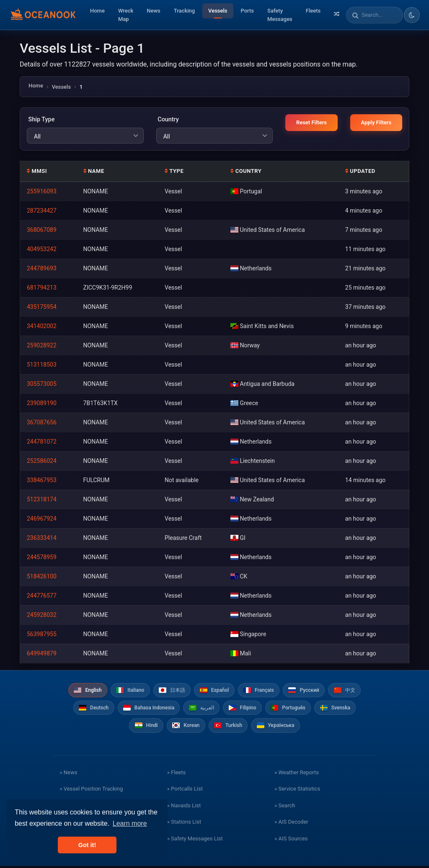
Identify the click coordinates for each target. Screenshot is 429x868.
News (154, 11)
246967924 (42, 519)
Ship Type (41, 119)
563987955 (42, 634)
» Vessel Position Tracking (91, 791)
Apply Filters (376, 122)
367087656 (42, 422)
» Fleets (176, 774)
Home (97, 11)
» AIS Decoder (291, 824)
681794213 (42, 288)
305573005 (42, 384)
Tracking (184, 11)
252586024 (42, 461)
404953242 (42, 249)
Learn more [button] (130, 823)
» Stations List (184, 824)
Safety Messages (280, 15)
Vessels (218, 11)
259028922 (42, 345)
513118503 (42, 365)
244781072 (42, 442)
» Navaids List (184, 808)
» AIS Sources (291, 841)
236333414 (42, 538)
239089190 (42, 403)
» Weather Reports (297, 774)
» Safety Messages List (195, 841)
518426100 (42, 576)
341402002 (42, 326)
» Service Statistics (297, 791)
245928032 (42, 615)
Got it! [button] (87, 845)
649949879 (42, 653)
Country (168, 119)
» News (68, 774)
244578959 (42, 557)
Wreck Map (126, 15)
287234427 (42, 211)
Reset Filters (311, 122)
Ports (248, 11)
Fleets (313, 11)
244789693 (42, 268)
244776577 (42, 596)
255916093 (42, 191)
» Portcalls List (185, 791)
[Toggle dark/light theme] (412, 15)
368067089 (42, 230)
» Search (285, 808)
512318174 (42, 499)
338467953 (42, 480)
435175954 (42, 307)
